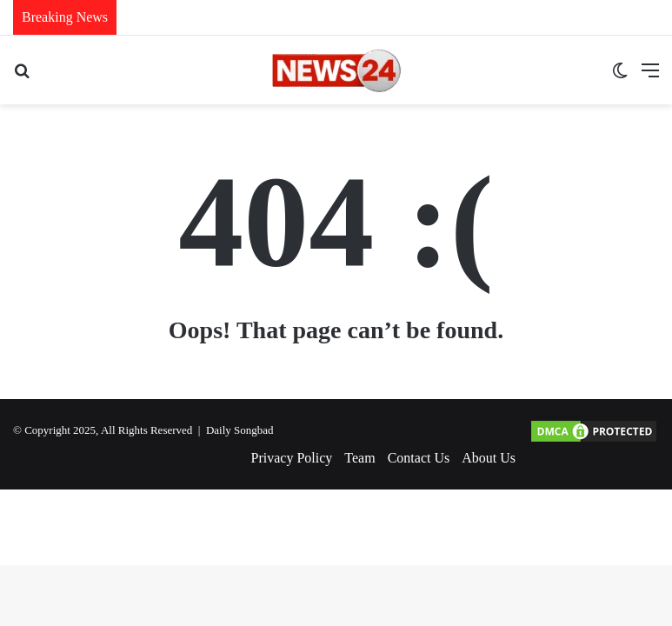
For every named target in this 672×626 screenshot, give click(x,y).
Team (359, 458)
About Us (489, 458)
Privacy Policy (292, 458)
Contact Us (419, 458)
